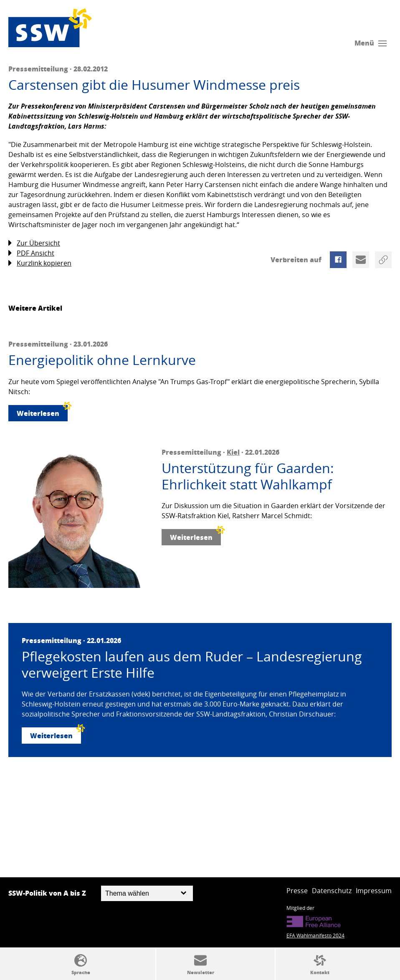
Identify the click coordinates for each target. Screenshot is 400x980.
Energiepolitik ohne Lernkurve (102, 360)
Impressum (374, 891)
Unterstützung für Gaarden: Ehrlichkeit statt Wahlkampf (248, 476)
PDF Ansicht (31, 253)
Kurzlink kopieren (40, 263)
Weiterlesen (42, 411)
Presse (297, 891)
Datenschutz (332, 891)
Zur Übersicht (34, 243)
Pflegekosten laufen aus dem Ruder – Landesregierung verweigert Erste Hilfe (192, 665)
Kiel (233, 452)
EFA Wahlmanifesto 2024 (315, 935)
